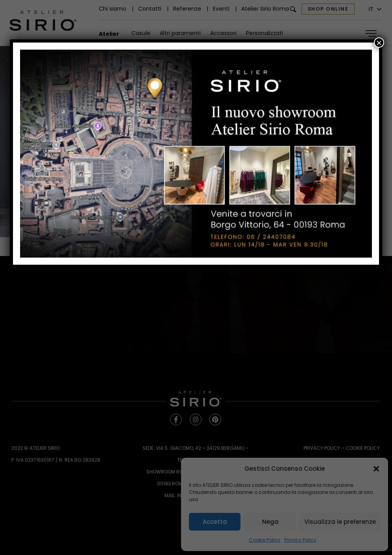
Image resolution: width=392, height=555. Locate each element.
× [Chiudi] (379, 43)
